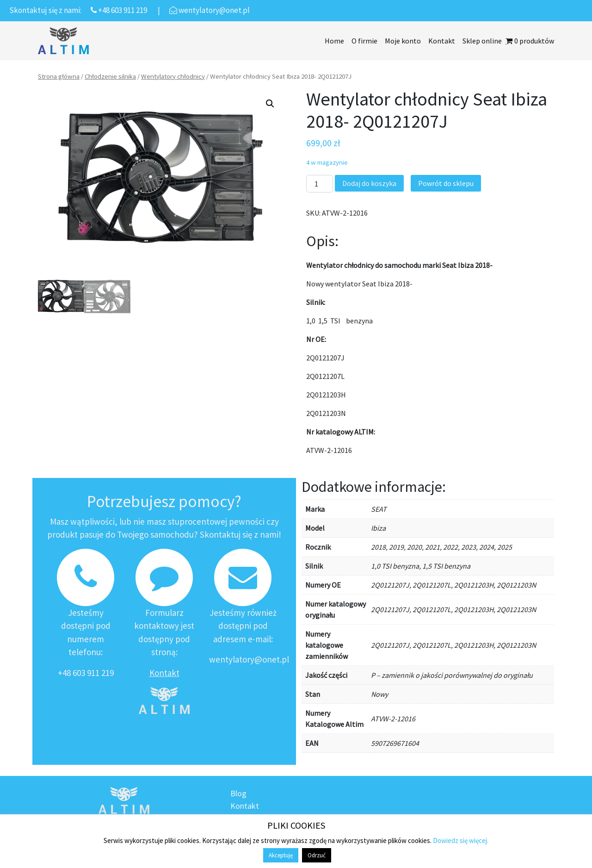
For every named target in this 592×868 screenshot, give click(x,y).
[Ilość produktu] (320, 184)
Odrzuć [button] (317, 855)
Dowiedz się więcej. (461, 840)
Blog (238, 793)
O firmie (364, 41)
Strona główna (59, 76)
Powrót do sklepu (446, 183)
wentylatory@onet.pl (249, 659)
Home (334, 41)
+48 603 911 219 (86, 673)
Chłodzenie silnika (110, 76)
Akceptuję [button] (281, 855)
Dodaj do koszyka (369, 183)
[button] (270, 104)
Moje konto (403, 41)
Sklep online (482, 41)
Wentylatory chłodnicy (173, 76)
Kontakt (442, 41)
